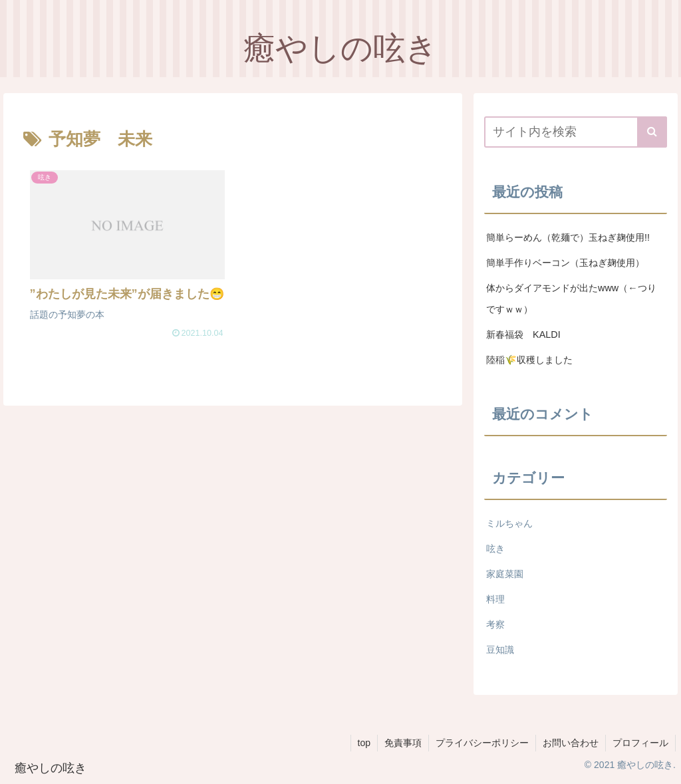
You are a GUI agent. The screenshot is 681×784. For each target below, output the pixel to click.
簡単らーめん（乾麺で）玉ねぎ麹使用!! (568, 237)
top (364, 743)
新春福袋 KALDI (529, 334)
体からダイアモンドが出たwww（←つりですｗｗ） (571, 299)
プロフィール (640, 743)
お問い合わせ (571, 743)
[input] (575, 132)
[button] (652, 132)
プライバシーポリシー (482, 743)
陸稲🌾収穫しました (529, 360)
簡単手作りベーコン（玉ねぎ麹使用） (565, 263)
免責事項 (403, 743)
